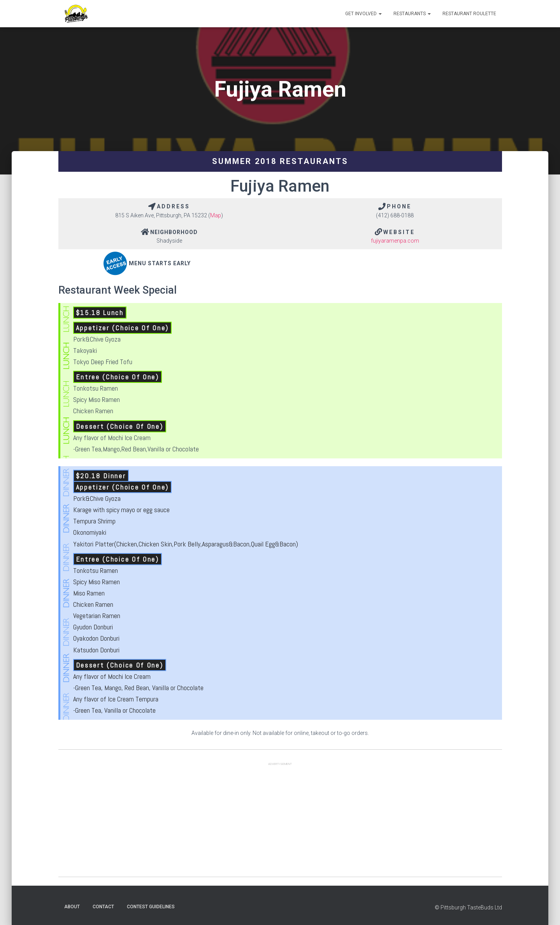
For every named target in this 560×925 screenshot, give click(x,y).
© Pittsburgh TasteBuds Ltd (468, 907)
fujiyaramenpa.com (395, 241)
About (72, 907)
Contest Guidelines (151, 907)
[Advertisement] (280, 822)
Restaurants (412, 14)
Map (216, 215)
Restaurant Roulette (469, 14)
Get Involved (363, 14)
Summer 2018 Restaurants (280, 161)
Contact (103, 907)
